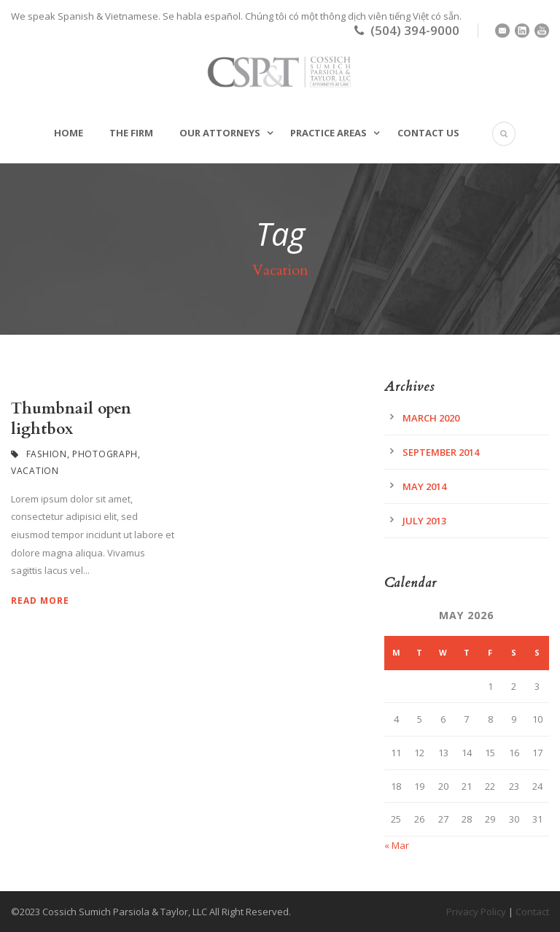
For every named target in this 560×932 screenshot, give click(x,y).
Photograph (105, 454)
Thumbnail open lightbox (71, 419)
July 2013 (424, 521)
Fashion (47, 454)
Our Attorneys (220, 133)
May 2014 (424, 486)
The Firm (131, 133)
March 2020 (431, 418)
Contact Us (428, 133)
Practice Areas (328, 133)
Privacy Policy (476, 912)
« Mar (397, 845)
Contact (532, 912)
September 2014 (441, 452)
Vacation (35, 471)
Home (69, 133)
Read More (40, 601)
